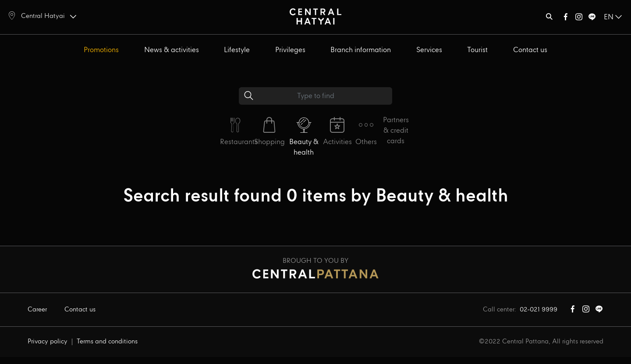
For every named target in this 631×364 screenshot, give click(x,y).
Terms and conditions (107, 342)
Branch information (361, 50)
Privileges (290, 50)
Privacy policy (48, 342)
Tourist (477, 50)
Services (429, 50)
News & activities (172, 50)
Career (37, 310)
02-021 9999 (539, 310)
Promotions (101, 50)
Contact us (530, 50)
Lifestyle (237, 50)
